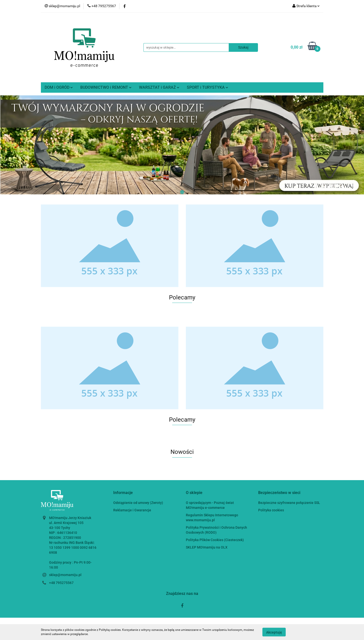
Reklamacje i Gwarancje (132, 510)
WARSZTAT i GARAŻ (159, 87)
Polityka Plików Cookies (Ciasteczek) (215, 540)
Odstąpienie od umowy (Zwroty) (138, 503)
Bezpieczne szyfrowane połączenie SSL (289, 503)
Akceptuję (274, 632)
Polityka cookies (271, 510)
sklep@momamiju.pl (65, 575)
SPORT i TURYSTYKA (208, 87)
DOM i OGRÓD (59, 87)
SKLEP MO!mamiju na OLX (207, 547)
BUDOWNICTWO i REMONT (106, 87)
